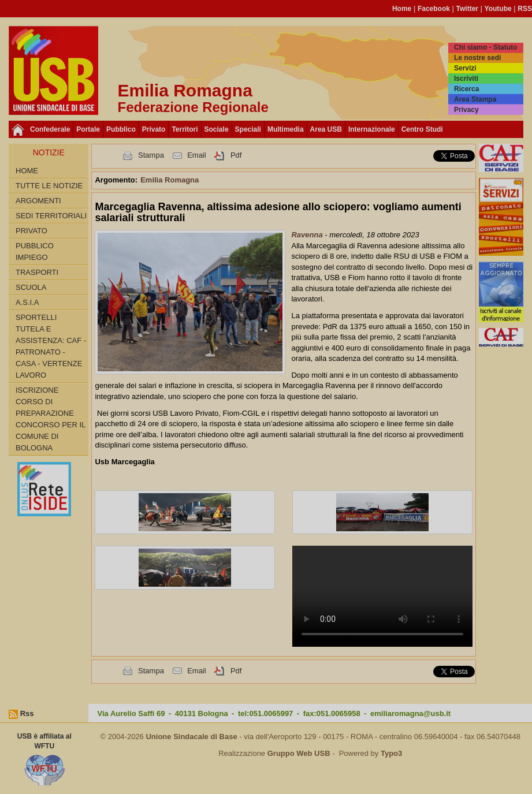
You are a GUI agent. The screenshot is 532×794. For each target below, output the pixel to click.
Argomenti (38, 201)
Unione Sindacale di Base (191, 737)
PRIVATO (31, 231)
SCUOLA (31, 287)
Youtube (498, 9)
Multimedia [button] (286, 129)
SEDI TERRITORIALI (51, 216)
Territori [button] (185, 129)
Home (402, 9)
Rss (27, 713)
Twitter (467, 9)
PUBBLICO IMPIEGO (35, 251)
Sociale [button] (217, 129)
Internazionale (372, 129)
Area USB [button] (326, 129)
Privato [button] (154, 129)
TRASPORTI (37, 272)
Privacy (466, 110)
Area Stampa (475, 99)
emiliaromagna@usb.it (410, 713)
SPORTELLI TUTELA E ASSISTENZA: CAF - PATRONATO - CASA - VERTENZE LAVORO (51, 346)
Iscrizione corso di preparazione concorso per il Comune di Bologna (51, 419)
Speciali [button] (248, 129)
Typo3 (391, 753)
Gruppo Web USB (299, 753)
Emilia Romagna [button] (170, 180)
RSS (525, 9)
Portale (88, 129)
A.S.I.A (27, 302)
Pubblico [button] (121, 129)
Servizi (465, 68)
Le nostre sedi (477, 58)
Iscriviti (466, 79)
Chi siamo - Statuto (486, 47)
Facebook (434, 9)
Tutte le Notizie (49, 186)
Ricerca (466, 89)
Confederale (50, 129)
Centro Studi (422, 129)
